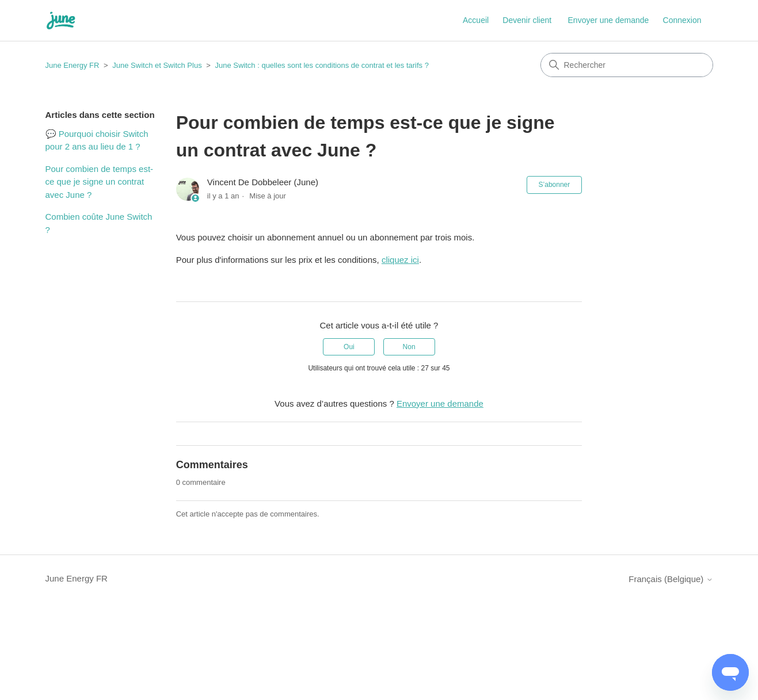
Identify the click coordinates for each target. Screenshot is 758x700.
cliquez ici (400, 260)
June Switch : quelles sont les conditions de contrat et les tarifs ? (321, 65)
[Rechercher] (627, 65)
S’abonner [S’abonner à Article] (555, 185)
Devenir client (527, 20)
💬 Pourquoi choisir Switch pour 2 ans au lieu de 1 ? (97, 140)
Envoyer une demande (609, 20)
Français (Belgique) (671, 579)
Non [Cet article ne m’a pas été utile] (409, 347)
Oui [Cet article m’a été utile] (349, 347)
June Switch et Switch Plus (157, 65)
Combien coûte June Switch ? (99, 223)
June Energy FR (73, 65)
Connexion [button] (682, 20)
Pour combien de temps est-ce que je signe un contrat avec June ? (100, 182)
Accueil (476, 20)
